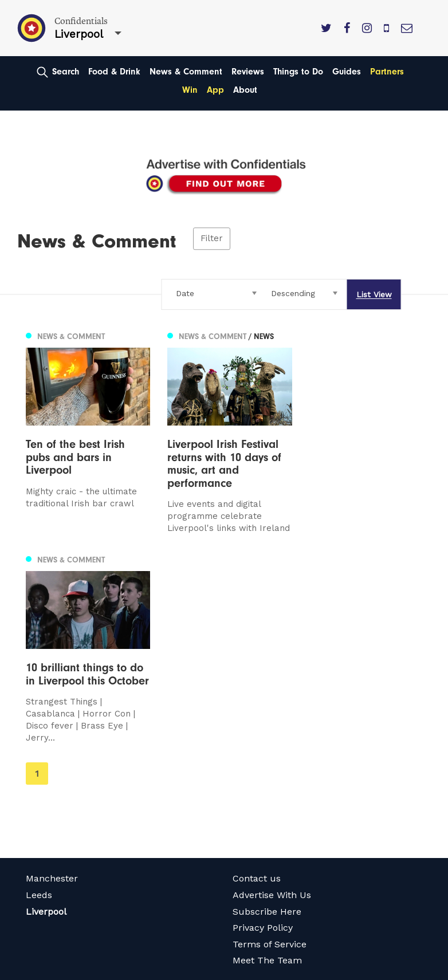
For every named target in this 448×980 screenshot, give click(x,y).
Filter (212, 238)
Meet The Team (267, 778)
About (245, 90)
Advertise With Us (272, 712)
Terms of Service (270, 761)
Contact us (257, 696)
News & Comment (186, 72)
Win (190, 90)
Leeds (39, 712)
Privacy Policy (263, 745)
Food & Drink (114, 72)
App (215, 90)
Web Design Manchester (68, 970)
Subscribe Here (267, 728)
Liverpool (46, 728)
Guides (347, 72)
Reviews (248, 72)
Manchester (52, 696)
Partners (387, 72)
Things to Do (298, 72)
